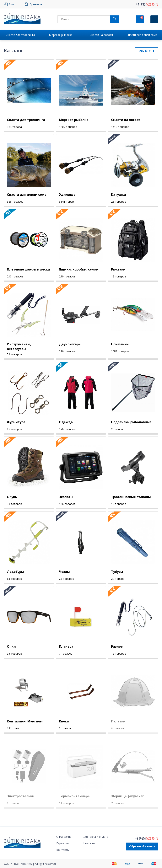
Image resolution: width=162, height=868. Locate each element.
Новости (89, 843)
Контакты (63, 850)
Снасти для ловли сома (142, 35)
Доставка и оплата (96, 837)
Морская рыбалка (61, 35)
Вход (11, 4)
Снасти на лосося (101, 35)
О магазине (64, 837)
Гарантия (62, 843)
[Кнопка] (154, 19)
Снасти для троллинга (20, 35)
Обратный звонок (142, 846)
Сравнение (36, 4)
